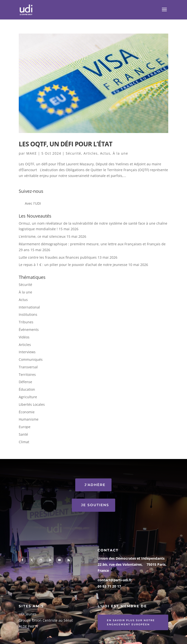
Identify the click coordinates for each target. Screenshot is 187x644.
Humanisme (29, 419)
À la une (120, 153)
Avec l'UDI (33, 203)
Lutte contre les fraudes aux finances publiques (58, 257)
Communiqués (31, 359)
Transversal (28, 367)
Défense (25, 382)
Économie (27, 412)
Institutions (28, 314)
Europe (25, 427)
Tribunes (26, 322)
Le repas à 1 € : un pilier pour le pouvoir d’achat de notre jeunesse (73, 265)
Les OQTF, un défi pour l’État (65, 144)
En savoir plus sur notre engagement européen (131, 622)
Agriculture (28, 397)
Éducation (27, 389)
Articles (91, 153)
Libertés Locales (32, 404)
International (29, 307)
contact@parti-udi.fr (115, 580)
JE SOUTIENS (95, 505)
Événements (29, 330)
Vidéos (24, 337)
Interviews (27, 352)
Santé (23, 434)
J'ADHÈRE (95, 485)
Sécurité (73, 153)
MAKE (32, 153)
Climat (24, 442)
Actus (105, 153)
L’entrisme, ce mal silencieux (42, 236)
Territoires (27, 375)
